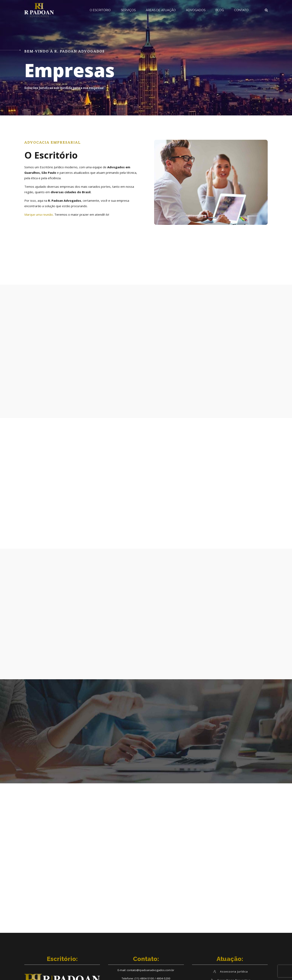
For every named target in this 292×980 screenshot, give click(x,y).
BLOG (220, 10)
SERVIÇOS (128, 10)
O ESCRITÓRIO (100, 10)
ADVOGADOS (196, 10)
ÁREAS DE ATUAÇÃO (161, 10)
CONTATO (241, 10)
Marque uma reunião (39, 214)
